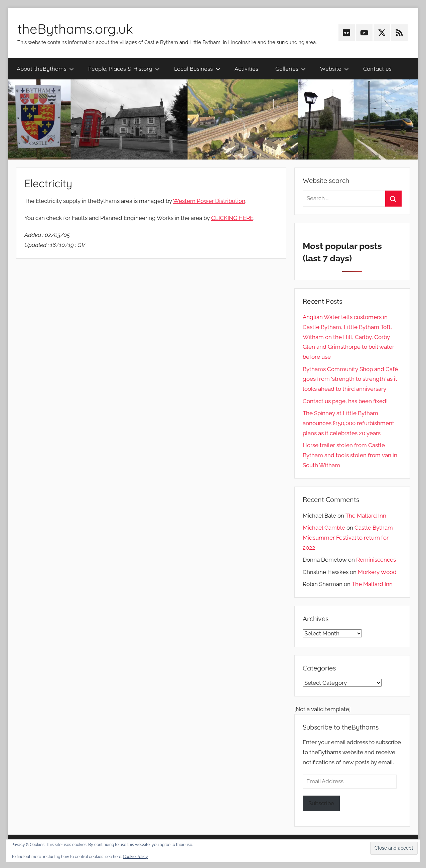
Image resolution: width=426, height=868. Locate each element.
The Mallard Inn (366, 516)
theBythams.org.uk (75, 29)
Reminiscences (376, 560)
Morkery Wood (377, 572)
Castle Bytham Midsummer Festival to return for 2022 (348, 538)
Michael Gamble (324, 528)
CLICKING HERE (232, 218)
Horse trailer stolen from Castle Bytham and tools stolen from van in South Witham (350, 455)
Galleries (291, 69)
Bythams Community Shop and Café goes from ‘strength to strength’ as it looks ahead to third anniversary (350, 379)
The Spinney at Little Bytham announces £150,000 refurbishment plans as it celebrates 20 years (348, 423)
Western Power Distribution (209, 201)
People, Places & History (124, 69)
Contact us (377, 69)
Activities (246, 69)
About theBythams (45, 69)
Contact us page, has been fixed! (345, 401)
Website (334, 69)
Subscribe (321, 803)
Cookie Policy (135, 857)
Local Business (197, 69)
